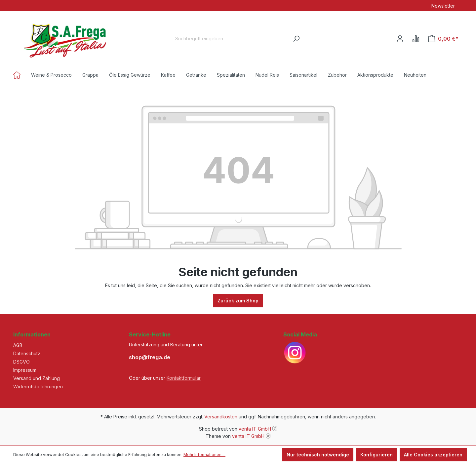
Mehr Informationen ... (204, 455)
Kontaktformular (184, 378)
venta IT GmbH (255, 429)
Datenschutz (27, 353)
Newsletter (443, 6)
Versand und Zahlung (37, 378)
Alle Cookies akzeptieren (433, 455)
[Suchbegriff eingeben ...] (230, 39)
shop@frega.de (150, 357)
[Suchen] (296, 39)
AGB (18, 345)
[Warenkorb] (443, 39)
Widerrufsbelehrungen (38, 387)
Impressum (25, 370)
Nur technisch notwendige (318, 455)
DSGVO (21, 362)
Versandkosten (221, 417)
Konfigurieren (377, 455)
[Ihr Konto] (400, 39)
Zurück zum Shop (238, 301)
